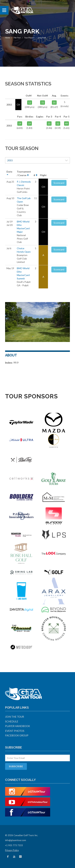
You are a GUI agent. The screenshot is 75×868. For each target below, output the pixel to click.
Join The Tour (15, 717)
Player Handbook (18, 726)
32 (58, 124)
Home (8, 38)
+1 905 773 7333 (14, 845)
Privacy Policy (12, 850)
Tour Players (29, 38)
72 (43, 103)
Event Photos (15, 731)
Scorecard (59, 183)
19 (29, 124)
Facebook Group (17, 735)
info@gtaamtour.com (16, 840)
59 (20, 124)
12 (30, 103)
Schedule (12, 721)
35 (54, 103)
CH (43, 187)
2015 (37, 160)
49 (66, 124)
